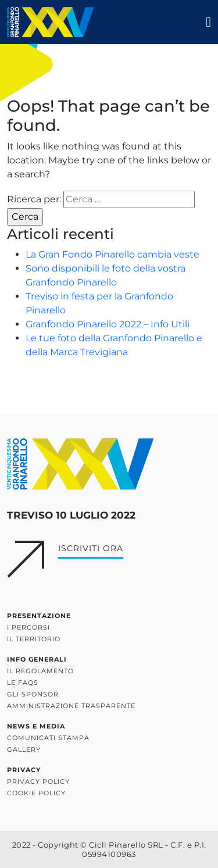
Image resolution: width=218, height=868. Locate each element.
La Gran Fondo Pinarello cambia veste (112, 254)
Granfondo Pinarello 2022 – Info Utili (108, 324)
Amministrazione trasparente (71, 706)
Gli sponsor (33, 694)
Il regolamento (40, 671)
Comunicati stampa (48, 738)
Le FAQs (23, 683)
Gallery (24, 749)
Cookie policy (36, 793)
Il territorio (34, 639)
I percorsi (28, 627)
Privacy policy (38, 781)
